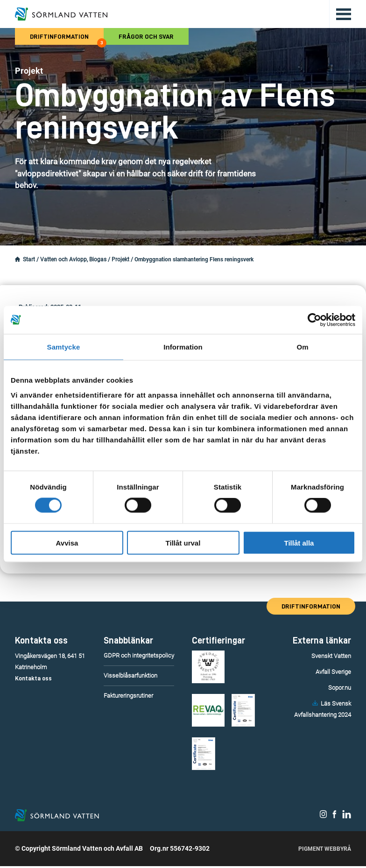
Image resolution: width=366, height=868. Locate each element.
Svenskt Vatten (331, 656)
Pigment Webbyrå (325, 851)
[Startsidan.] (18, 259)
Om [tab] (302, 347)
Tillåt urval (183, 542)
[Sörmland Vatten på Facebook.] (334, 817)
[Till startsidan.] (61, 14)
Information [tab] (183, 347)
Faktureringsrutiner (128, 696)
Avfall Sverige (333, 672)
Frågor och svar (146, 36)
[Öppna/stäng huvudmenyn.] (340, 14)
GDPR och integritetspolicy (139, 655)
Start (29, 259)
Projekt (120, 259)
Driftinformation (67, 39)
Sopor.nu (340, 688)
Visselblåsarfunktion (130, 675)
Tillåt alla (299, 542)
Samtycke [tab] (64, 347)
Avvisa (67, 542)
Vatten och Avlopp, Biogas (73, 259)
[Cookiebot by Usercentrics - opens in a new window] (314, 320)
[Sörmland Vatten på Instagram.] (324, 817)
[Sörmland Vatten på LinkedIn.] (347, 817)
